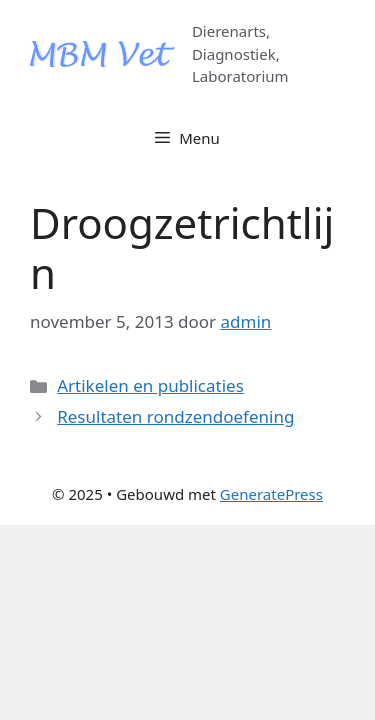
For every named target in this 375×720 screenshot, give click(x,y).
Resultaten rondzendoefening (175, 416)
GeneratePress (271, 494)
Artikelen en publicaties (150, 385)
